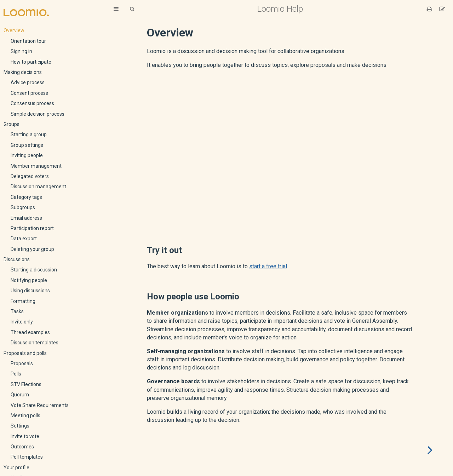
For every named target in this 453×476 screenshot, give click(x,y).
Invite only (22, 322)
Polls (16, 374)
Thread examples (30, 332)
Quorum (20, 395)
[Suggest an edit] (442, 9)
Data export (24, 239)
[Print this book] (430, 9)
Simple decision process (38, 114)
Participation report (32, 228)
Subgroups (23, 207)
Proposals (22, 363)
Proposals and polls (25, 353)
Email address (26, 218)
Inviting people (27, 155)
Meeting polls (25, 415)
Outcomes (22, 447)
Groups (12, 124)
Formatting (23, 301)
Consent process (29, 93)
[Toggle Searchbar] (132, 9)
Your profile (16, 468)
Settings (20, 426)
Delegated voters (30, 176)
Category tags (26, 197)
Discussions (17, 259)
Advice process (28, 82)
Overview (14, 30)
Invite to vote (25, 436)
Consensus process (32, 103)
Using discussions (30, 291)
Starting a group (29, 134)
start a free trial (268, 266)
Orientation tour (28, 41)
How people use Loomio (193, 297)
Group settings (27, 145)
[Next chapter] (430, 450)
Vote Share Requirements (40, 405)
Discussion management (38, 187)
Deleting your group (32, 249)
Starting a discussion (34, 270)
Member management (36, 166)
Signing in (21, 51)
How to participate (31, 62)
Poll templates (27, 457)
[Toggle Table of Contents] (116, 9)
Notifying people (29, 280)
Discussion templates (35, 343)
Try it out (164, 250)
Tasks (17, 311)
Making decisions (23, 72)
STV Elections (26, 384)
